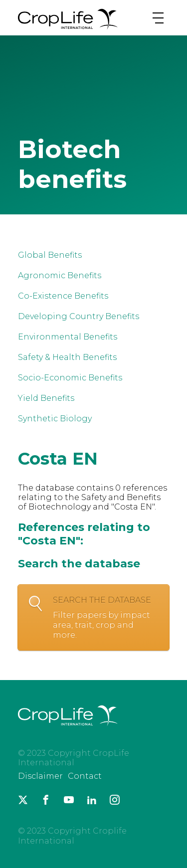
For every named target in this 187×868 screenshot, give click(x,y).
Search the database (106, 618)
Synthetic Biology (55, 419)
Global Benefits (50, 255)
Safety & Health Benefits (67, 357)
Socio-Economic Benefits (70, 378)
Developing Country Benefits (79, 316)
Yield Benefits (46, 398)
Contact (85, 776)
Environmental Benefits (68, 337)
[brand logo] (68, 29)
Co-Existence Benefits (63, 296)
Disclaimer (40, 776)
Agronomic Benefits (60, 275)
